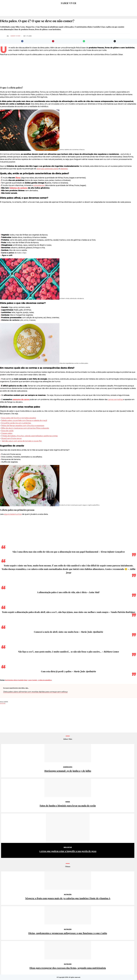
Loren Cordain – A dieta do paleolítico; (40, 680)
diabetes (64, 169)
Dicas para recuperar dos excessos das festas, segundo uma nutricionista (68, 968)
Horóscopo (68, 767)
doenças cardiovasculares (47, 169)
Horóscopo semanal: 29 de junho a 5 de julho (68, 771)
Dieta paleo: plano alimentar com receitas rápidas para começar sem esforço (35, 692)
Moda (68, 802)
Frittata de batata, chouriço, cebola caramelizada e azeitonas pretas (29, 436)
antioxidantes (39, 185)
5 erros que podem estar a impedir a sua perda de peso (68, 851)
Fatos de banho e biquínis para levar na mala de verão (68, 806)
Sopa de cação (7, 431)
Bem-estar (68, 847)
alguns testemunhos (13, 514)
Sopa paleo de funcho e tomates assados (19, 418)
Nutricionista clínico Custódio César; (16, 680)
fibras (18, 178)
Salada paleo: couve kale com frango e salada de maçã (24, 420)
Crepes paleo (7, 433)
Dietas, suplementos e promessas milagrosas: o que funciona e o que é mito (68, 933)
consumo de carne (21, 399)
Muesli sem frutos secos (11, 438)
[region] (68, 71)
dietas (3, 703)
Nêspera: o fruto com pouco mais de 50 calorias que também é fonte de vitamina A (68, 898)
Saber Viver (15, 36)
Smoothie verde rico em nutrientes (16, 423)
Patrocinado (7, 816)
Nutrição (68, 894)
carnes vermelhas (115, 399)
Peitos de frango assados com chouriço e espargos (23, 426)
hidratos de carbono (18, 188)
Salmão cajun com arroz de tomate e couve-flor (22, 441)
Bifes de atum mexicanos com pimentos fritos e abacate (25, 428)
